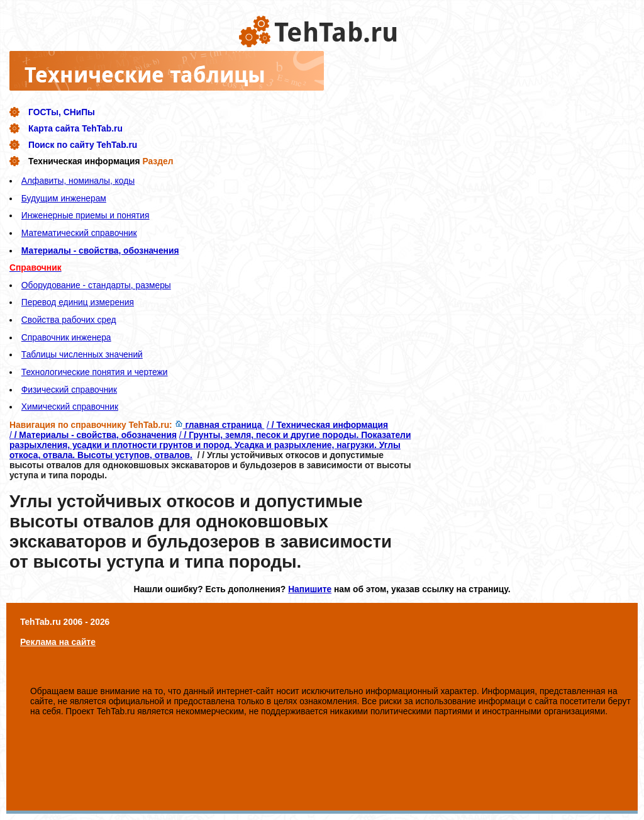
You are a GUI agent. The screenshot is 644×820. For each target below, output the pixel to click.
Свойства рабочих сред (69, 320)
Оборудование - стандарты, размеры (96, 285)
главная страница (220, 425)
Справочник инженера (66, 337)
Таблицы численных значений (82, 354)
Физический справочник (69, 390)
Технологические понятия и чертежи (95, 372)
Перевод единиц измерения (78, 302)
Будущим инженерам (64, 198)
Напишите (310, 589)
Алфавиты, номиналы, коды (78, 181)
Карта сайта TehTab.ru (75, 128)
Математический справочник (79, 233)
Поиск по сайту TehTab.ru (83, 145)
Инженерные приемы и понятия (86, 215)
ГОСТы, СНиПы (62, 112)
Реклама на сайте (58, 642)
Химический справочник (70, 407)
